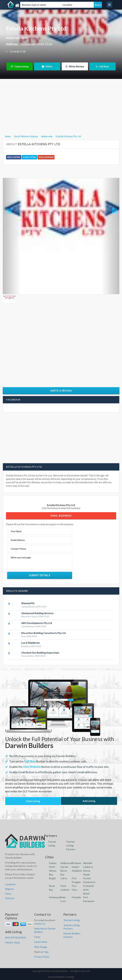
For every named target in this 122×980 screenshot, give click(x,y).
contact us (40, 924)
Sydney (53, 863)
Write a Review (61, 391)
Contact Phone (18, 549)
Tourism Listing (71, 920)
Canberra (88, 867)
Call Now (102, 66)
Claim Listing (20, 66)
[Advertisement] (61, 112)
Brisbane (76, 863)
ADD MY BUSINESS (16, 938)
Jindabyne (77, 871)
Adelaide (88, 863)
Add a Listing (14, 157)
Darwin (64, 867)
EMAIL (47, 66)
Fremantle (88, 886)
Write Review (75, 66)
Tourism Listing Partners (71, 845)
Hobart (75, 867)
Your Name (16, 531)
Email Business (46, 157)
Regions (9, 889)
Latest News (41, 942)
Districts (10, 898)
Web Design (41, 947)
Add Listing (89, 801)
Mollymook (55, 897)
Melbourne (66, 863)
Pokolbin (76, 897)
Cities (8, 894)
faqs (46, 952)
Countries (10, 884)
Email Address (18, 540)
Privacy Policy (42, 957)
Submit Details (40, 575)
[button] (12, 236)
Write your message (21, 557)
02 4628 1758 (18, 52)
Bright (52, 878)
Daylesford (89, 882)
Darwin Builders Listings (61, 977)
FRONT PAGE (13, 943)
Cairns (64, 878)
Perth (52, 867)
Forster (87, 878)
